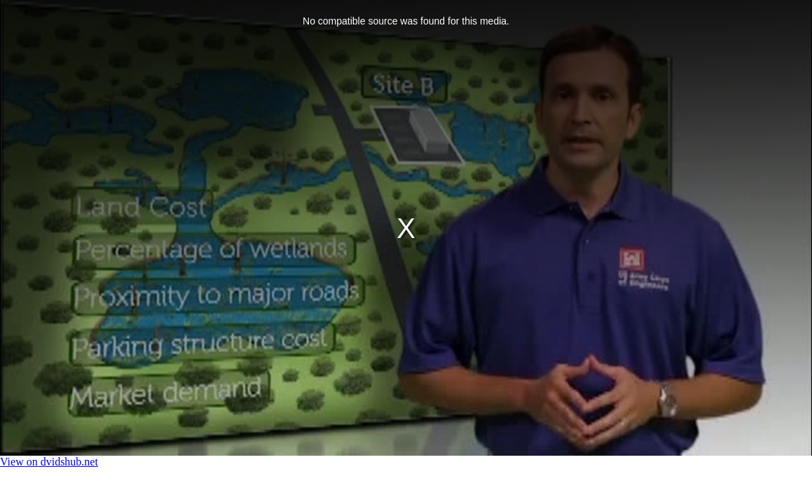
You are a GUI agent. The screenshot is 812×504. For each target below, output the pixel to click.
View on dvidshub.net (49, 462)
